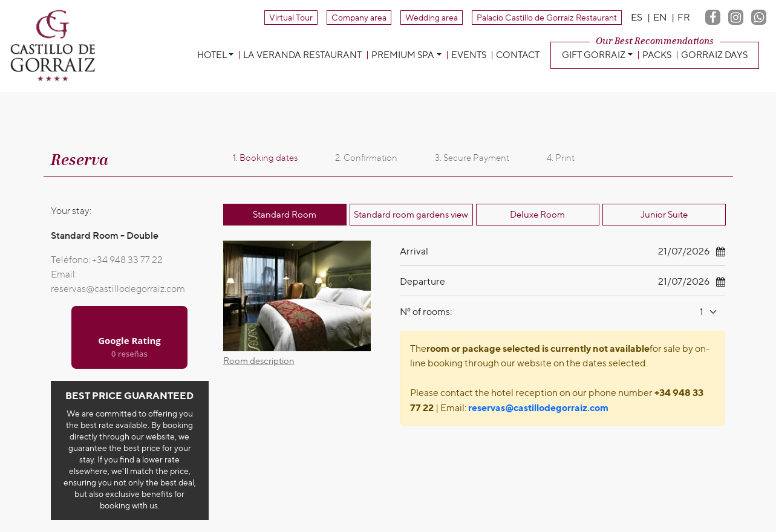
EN (660, 17)
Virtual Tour (291, 17)
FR (684, 17)
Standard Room (285, 215)
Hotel (212, 55)
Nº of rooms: (426, 312)
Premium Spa (403, 55)
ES (637, 17)
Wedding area (432, 17)
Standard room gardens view (411, 215)
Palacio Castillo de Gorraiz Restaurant (547, 17)
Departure (422, 281)
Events (469, 55)
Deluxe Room (537, 215)
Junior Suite (664, 215)
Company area (359, 17)
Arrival (414, 251)
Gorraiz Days (714, 55)
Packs (657, 55)
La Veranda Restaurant (302, 55)
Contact (518, 55)
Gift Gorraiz (594, 55)
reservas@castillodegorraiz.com (118, 289)
